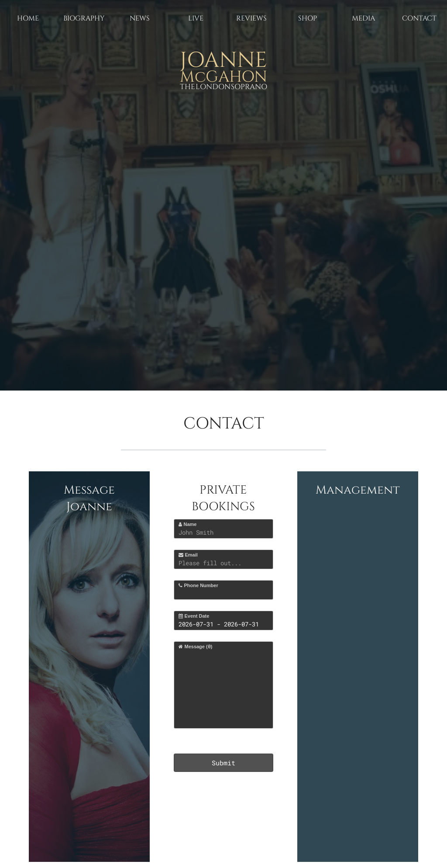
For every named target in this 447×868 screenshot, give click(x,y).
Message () (195, 646)
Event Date (194, 616)
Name (187, 524)
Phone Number (198, 585)
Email (188, 555)
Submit (223, 763)
